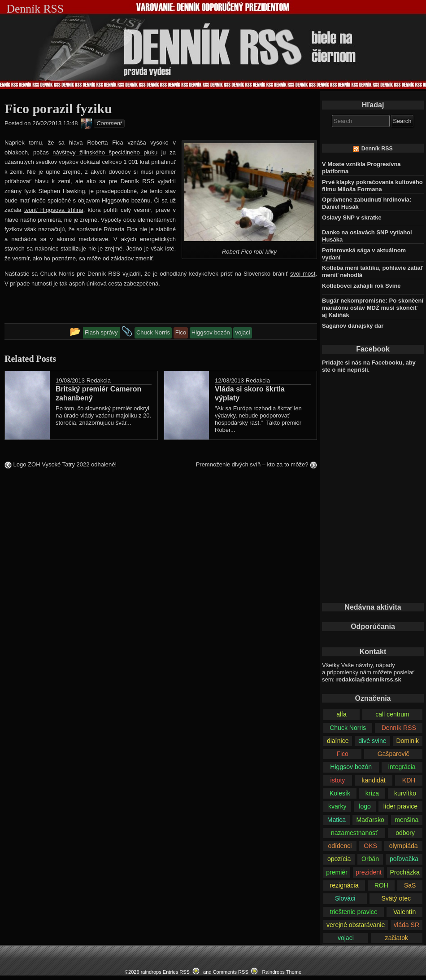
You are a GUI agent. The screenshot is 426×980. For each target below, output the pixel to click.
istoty (338, 780)
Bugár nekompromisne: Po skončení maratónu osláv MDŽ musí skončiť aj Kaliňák (373, 308)
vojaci (346, 938)
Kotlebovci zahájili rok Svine (361, 286)
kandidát (374, 780)
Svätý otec (396, 898)
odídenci (340, 846)
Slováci (345, 898)
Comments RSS (231, 972)
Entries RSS (176, 972)
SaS (410, 885)
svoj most (303, 274)
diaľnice (338, 741)
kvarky (337, 806)
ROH (381, 885)
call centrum (392, 714)
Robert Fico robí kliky (249, 252)
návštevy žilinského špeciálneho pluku (105, 152)
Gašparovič (393, 754)
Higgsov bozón (351, 767)
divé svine (372, 741)
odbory (405, 833)
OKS (370, 846)
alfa (341, 714)
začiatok (397, 938)
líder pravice (400, 806)
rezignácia (344, 885)
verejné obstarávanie (356, 925)
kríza (372, 793)
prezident (369, 872)
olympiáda (404, 846)
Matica (337, 820)
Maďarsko (370, 820)
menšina (406, 820)
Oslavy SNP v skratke (352, 218)
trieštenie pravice (354, 912)
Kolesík (340, 793)
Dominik (407, 741)
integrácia (402, 767)
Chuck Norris (348, 728)
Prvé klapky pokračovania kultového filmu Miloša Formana (372, 186)
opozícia (339, 859)
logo (365, 806)
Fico (342, 754)
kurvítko (405, 793)
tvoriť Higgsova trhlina (54, 210)
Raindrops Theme (282, 972)
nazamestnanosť (354, 833)
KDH (409, 780)
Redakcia (99, 380)
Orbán (370, 859)
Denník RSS (377, 149)
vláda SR (406, 925)
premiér (337, 872)
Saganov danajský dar (353, 326)
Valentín (404, 912)
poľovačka (404, 859)
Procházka (404, 872)
